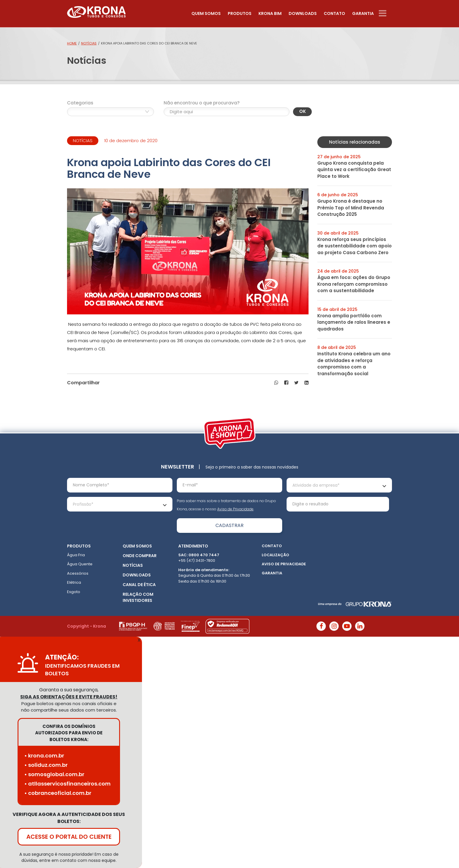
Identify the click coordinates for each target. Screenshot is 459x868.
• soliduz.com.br (46, 765)
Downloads (303, 13)
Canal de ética (139, 585)
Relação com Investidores (138, 597)
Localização (275, 555)
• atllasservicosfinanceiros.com (67, 784)
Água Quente (80, 564)
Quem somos (206, 13)
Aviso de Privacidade (235, 509)
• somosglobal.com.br (54, 774)
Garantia (363, 13)
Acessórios (78, 573)
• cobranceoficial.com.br (58, 793)
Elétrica (74, 582)
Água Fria (76, 555)
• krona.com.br (44, 756)
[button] (276, 383)
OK (303, 111)
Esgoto (74, 592)
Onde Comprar (140, 556)
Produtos (240, 13)
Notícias (89, 43)
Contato (334, 13)
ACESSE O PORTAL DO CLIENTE (69, 837)
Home (72, 43)
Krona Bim (270, 13)
